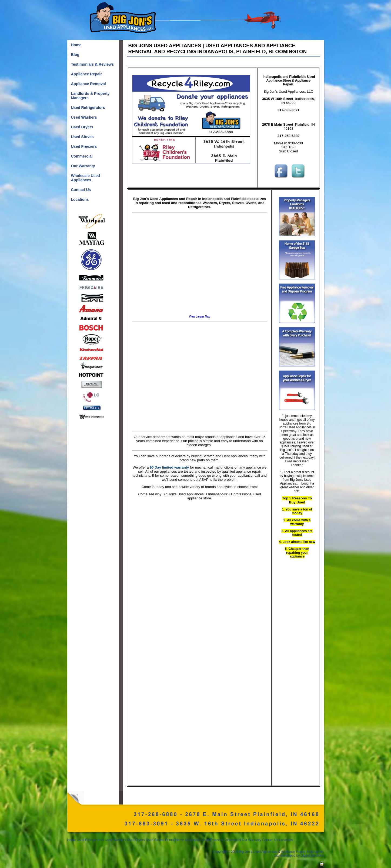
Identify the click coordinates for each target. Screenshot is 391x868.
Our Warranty (252, 840)
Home (72, 840)
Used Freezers (212, 840)
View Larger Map (200, 317)
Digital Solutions (312, 856)
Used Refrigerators (90, 840)
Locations (286, 840)
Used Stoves (155, 840)
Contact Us (270, 840)
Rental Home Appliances (183, 840)
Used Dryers (136, 840)
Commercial (232, 840)
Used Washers (115, 840)
